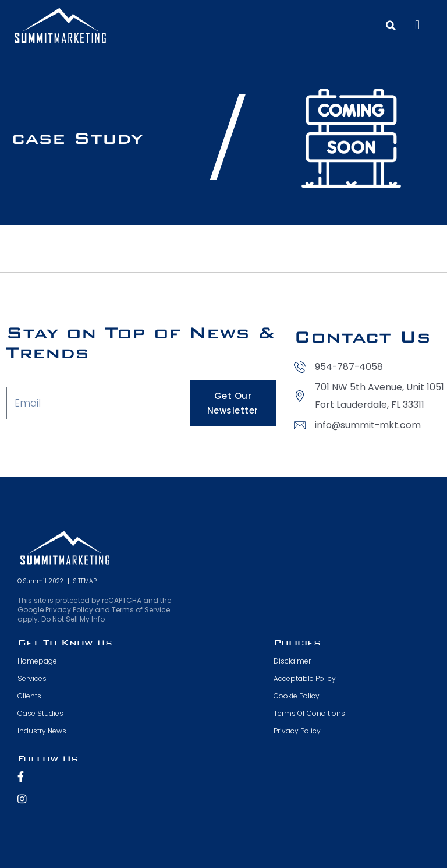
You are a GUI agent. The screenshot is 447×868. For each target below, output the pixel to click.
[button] (417, 25)
